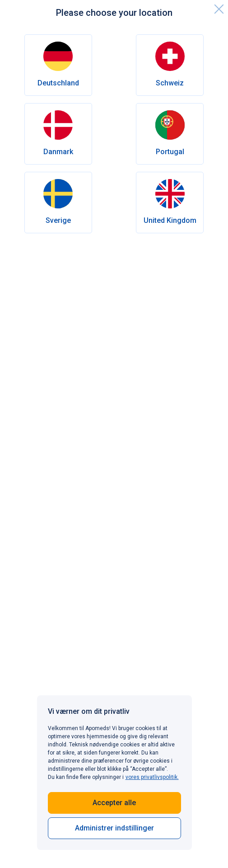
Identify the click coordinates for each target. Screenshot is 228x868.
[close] (219, 9)
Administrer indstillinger (114, 828)
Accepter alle (114, 803)
